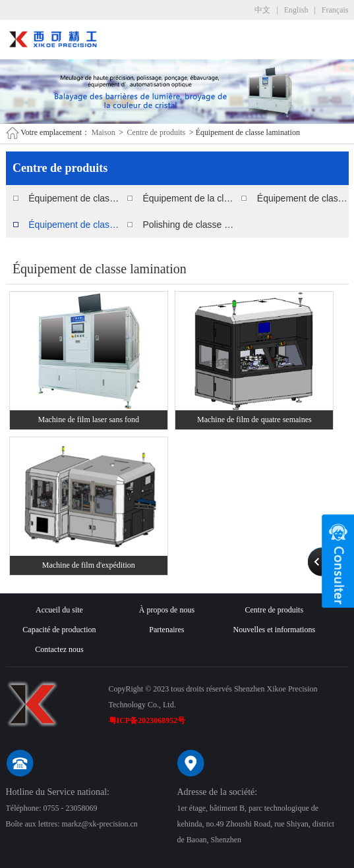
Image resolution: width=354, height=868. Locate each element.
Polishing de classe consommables (188, 225)
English (296, 10)
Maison (103, 132)
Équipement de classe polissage (74, 198)
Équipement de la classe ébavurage (188, 198)
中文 (262, 10)
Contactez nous (59, 649)
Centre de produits (157, 132)
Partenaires (166, 630)
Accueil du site (59, 610)
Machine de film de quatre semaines (254, 420)
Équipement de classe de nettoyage (303, 198)
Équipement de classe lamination (74, 225)
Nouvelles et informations (274, 630)
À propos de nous (167, 610)
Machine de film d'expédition (89, 565)
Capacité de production (59, 630)
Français (335, 10)
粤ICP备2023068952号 (147, 720)
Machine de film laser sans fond (88, 420)
